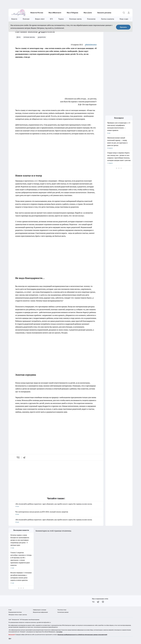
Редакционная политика (15, 612)
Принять (123, 27)
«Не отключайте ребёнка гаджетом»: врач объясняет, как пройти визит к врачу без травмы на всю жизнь (56, 505)
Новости (14, 19)
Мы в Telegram (72, 13)
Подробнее (59, 632)
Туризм (61, 19)
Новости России (37, 13)
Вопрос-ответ (40, 19)
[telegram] (25, 457)
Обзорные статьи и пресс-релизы (18, 615)
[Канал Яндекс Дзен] (103, 602)
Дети (18, 37)
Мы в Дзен (88, 13)
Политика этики (62, 610)
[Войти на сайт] (129, 13)
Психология (91, 19)
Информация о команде (40, 610)
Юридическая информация (40, 612)
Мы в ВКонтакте (55, 13)
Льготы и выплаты (108, 19)
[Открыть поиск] (124, 13)
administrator (91, 45)
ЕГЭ (51, 19)
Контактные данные (63, 612)
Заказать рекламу (104, 13)
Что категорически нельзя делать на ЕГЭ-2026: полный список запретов (56, 513)
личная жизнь (29, 37)
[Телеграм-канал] (98, 602)
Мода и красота (125, 19)
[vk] (18, 457)
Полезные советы (75, 19)
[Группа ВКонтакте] (93, 602)
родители (42, 37)
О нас (10, 610)
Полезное (26, 19)
